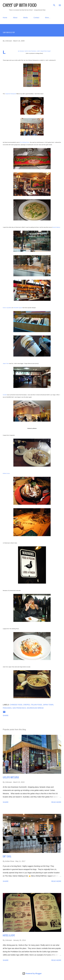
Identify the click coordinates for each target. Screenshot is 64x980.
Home (5, 18)
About (15, 18)
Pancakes (7, 708)
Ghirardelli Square (18, 308)
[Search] (54, 4)
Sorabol (5, 395)
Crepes (27, 705)
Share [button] (6, 715)
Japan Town (6, 363)
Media (25, 18)
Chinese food (16, 705)
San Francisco (19, 708)
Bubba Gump (6, 473)
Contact (36, 18)
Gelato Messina (11, 777)
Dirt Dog (7, 857)
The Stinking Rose (24, 142)
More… (48, 18)
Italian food (36, 705)
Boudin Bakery (56, 227)
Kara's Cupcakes (7, 308)
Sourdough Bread (35, 708)
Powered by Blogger (32, 973)
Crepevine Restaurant (11, 94)
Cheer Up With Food (20, 5)
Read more (56, 802)
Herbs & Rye (9, 936)
